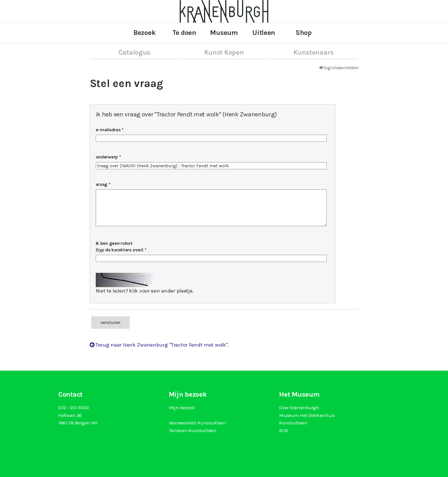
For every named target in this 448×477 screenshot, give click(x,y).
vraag (102, 184)
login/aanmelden (341, 68)
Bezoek (144, 33)
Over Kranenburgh (299, 408)
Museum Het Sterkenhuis (307, 415)
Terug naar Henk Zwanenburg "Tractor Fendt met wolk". (159, 345)
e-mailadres (108, 130)
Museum (224, 33)
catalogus (134, 52)
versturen (110, 322)
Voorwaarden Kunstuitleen (197, 423)
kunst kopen (224, 52)
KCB (283, 430)
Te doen (184, 33)
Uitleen (264, 33)
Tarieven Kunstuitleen (193, 430)
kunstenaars (314, 52)
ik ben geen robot (120, 247)
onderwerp (107, 157)
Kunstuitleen (293, 423)
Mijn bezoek (182, 408)
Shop (304, 33)
